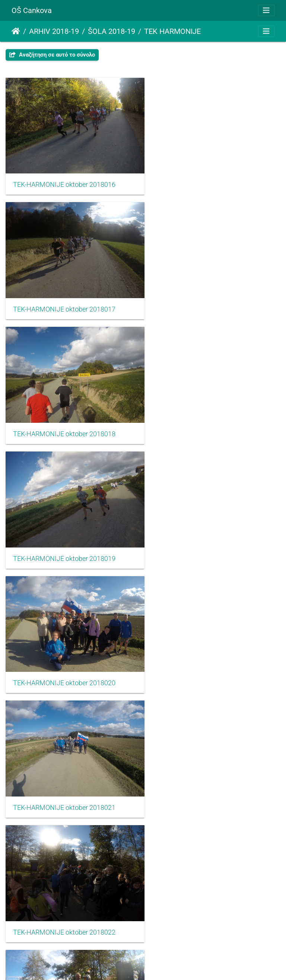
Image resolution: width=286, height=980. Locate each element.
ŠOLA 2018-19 (112, 31)
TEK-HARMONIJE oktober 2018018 (64, 299)
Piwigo (159, 964)
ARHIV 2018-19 (54, 31)
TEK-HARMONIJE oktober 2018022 (64, 539)
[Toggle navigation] (266, 10)
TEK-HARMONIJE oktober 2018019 (207, 299)
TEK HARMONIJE (172, 31)
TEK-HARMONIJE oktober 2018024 (64, 658)
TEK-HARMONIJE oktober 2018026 (64, 778)
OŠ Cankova (32, 10)
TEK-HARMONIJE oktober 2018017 (207, 180)
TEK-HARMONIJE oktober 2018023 (207, 539)
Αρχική (16, 31)
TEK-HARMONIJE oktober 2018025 (207, 658)
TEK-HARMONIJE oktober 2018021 (207, 419)
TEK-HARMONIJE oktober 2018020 (64, 419)
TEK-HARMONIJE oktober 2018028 (64, 898)
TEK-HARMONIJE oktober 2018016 (64, 180)
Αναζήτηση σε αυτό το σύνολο (52, 55)
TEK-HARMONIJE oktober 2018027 (207, 778)
